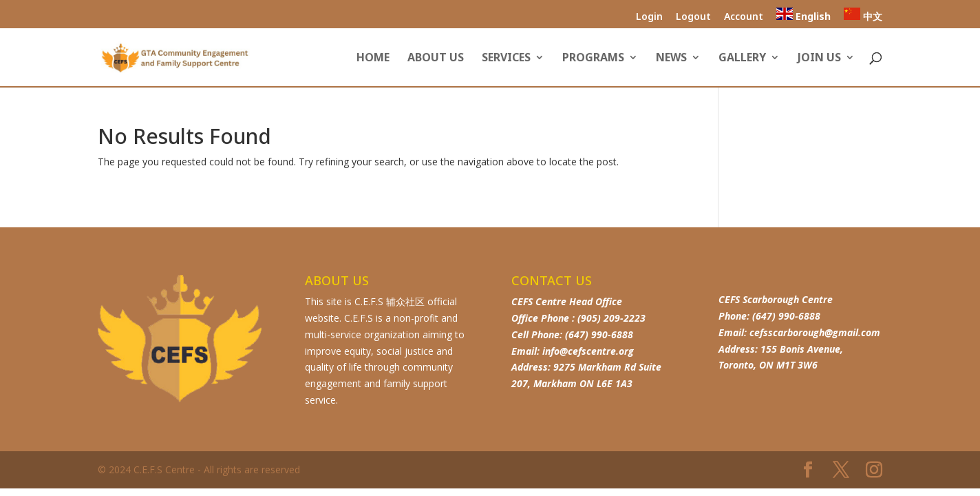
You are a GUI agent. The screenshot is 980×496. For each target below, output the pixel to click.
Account (744, 17)
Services (506, 59)
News (671, 59)
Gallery (742, 59)
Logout (693, 17)
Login (649, 17)
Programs (593, 59)
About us (436, 59)
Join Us (819, 59)
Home (373, 59)
